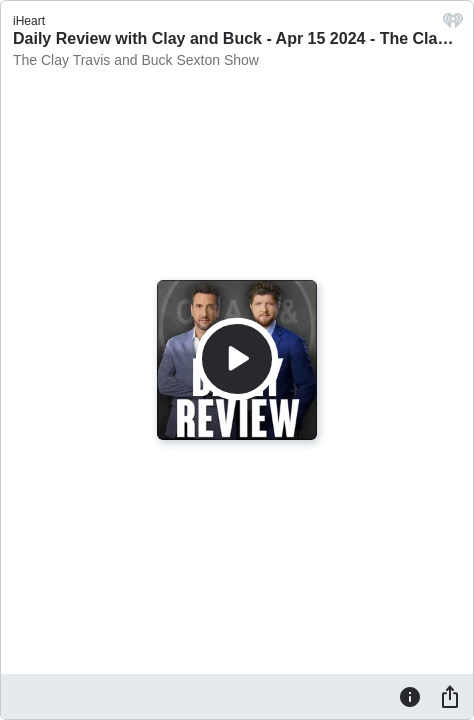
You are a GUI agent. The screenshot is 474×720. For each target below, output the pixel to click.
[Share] (450, 696)
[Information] (410, 696)
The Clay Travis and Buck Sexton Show (136, 60)
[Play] (237, 359)
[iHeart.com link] (453, 25)
